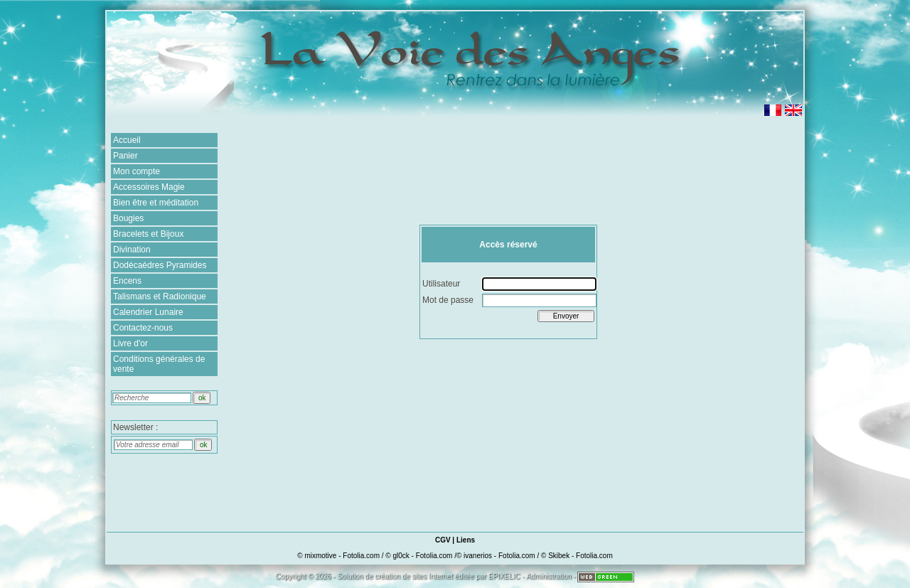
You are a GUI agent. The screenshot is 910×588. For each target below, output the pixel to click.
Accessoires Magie (149, 187)
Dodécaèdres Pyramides (160, 265)
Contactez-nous (143, 328)
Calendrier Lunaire (148, 312)
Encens (127, 281)
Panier (125, 156)
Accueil (127, 140)
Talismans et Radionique (160, 296)
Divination (132, 250)
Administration (548, 576)
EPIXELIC (504, 576)
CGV (443, 540)
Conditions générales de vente (159, 364)
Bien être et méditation (156, 203)
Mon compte (136, 171)
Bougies (128, 218)
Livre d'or (130, 343)
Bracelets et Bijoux (148, 234)
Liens (466, 540)
